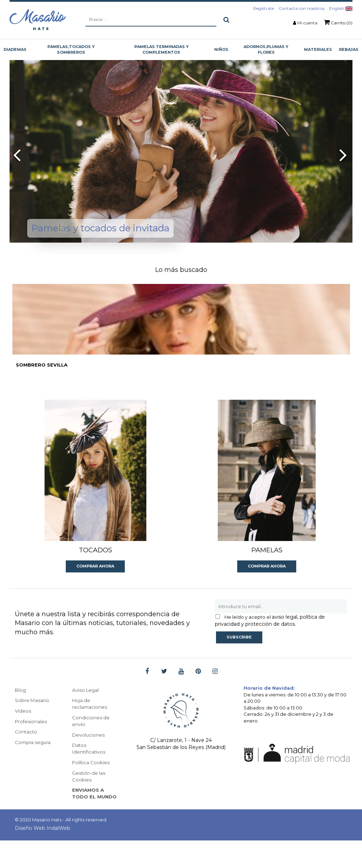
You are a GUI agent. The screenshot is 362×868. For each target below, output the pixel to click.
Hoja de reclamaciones (90, 722)
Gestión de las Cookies (89, 796)
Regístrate (264, 8)
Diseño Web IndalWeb (43, 856)
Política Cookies (92, 782)
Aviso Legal (86, 708)
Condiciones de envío (91, 739)
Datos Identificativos (90, 768)
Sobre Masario (32, 718)
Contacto (26, 750)
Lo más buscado (181, 270)
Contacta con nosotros (302, 8)
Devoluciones (89, 754)
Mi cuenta (307, 23)
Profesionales (31, 739)
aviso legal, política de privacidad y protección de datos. (270, 638)
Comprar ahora (95, 584)
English (341, 8)
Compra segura (34, 761)
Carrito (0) (338, 22)
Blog (21, 708)
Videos (23, 729)
